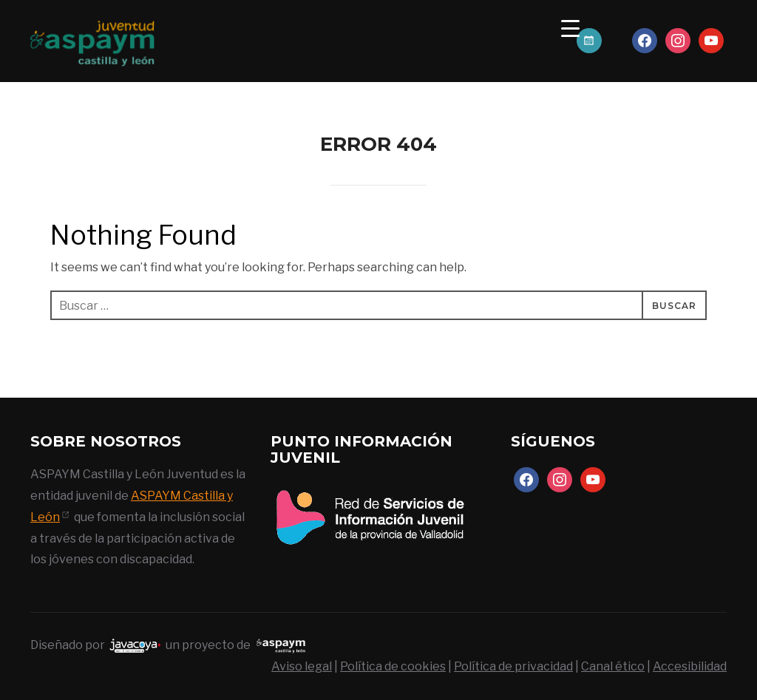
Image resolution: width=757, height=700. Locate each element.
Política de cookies (393, 666)
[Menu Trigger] (570, 28)
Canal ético (613, 666)
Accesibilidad (690, 666)
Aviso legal (302, 666)
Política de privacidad (513, 666)
